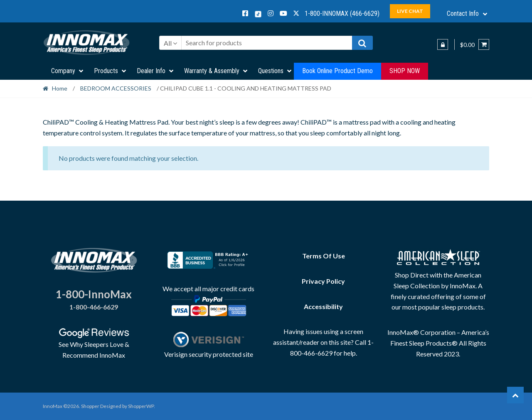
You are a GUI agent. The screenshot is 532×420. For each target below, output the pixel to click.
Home (60, 88)
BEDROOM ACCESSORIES (116, 88)
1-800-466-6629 (94, 307)
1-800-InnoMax (94, 294)
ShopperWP (141, 406)
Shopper (90, 406)
